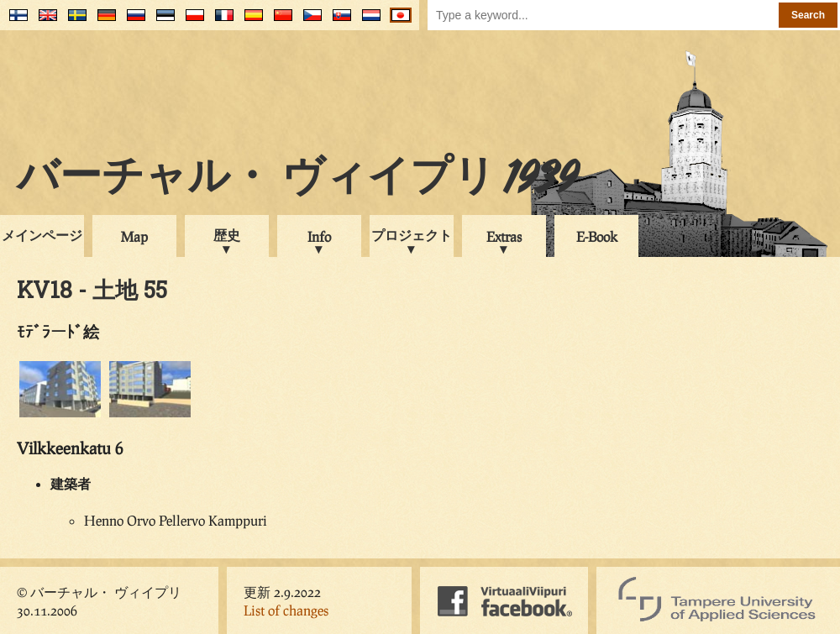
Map (134, 236)
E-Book (597, 236)
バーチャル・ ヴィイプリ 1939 (297, 180)
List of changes (286, 610)
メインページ (42, 235)
